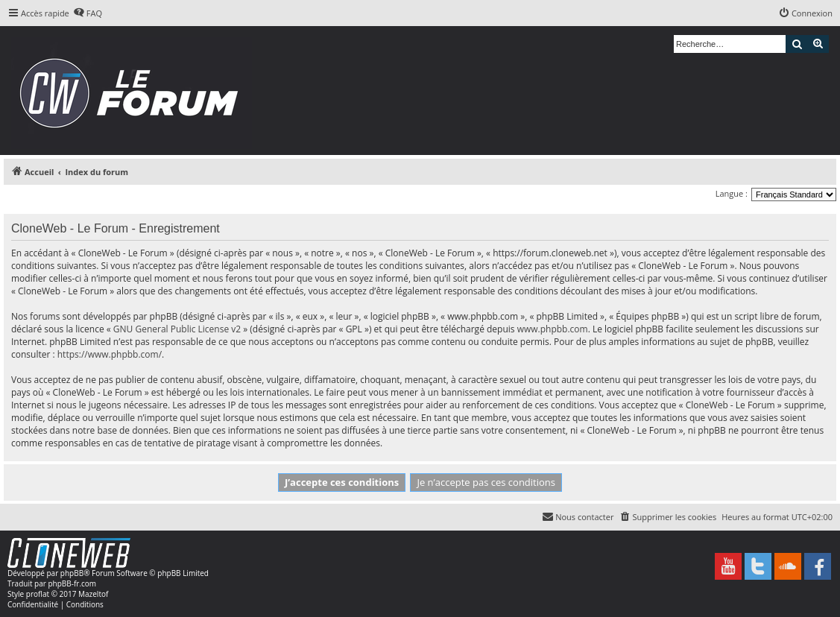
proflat (38, 594)
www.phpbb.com (553, 329)
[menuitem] (88, 13)
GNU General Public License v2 (177, 329)
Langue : (732, 193)
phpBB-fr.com (72, 583)
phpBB (72, 573)
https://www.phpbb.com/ (110, 354)
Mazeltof (93, 594)
